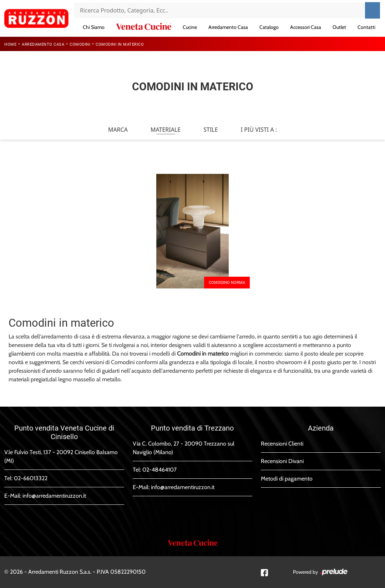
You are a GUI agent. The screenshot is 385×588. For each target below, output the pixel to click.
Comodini (80, 44)
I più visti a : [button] (259, 130)
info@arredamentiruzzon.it (54, 496)
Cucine (190, 27)
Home (10, 44)
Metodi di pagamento (287, 479)
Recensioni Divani (282, 461)
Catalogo (269, 27)
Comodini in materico (120, 44)
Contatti (366, 27)
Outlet (339, 27)
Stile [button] (211, 130)
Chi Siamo (94, 27)
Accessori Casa (306, 27)
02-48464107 (159, 470)
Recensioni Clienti (282, 444)
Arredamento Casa (228, 27)
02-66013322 (31, 478)
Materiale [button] (166, 130)
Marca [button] (118, 130)
